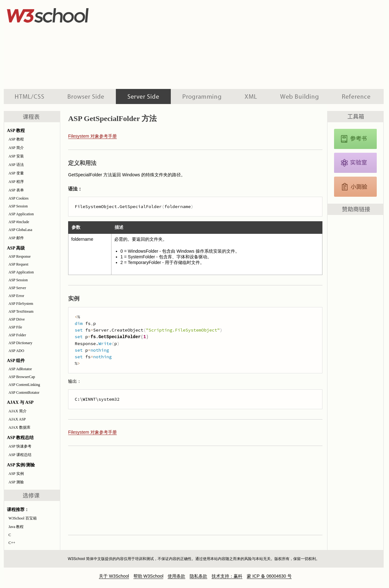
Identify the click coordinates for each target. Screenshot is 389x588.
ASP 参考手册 (355, 139)
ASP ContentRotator (24, 393)
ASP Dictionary (20, 343)
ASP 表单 (16, 190)
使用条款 (176, 576)
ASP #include (19, 222)
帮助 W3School (149, 576)
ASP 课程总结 (20, 455)
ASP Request (18, 264)
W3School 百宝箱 (23, 518)
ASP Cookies (19, 198)
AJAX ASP (17, 419)
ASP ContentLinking (24, 385)
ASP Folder (17, 335)
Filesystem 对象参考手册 (92, 136)
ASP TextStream (21, 311)
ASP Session (18, 206)
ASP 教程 (16, 139)
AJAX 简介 (18, 411)
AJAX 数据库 (19, 427)
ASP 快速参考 (20, 446)
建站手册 (299, 96)
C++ (12, 543)
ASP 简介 (16, 148)
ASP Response (20, 256)
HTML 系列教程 (30, 96)
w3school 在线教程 (62, 14)
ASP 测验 (16, 482)
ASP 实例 (16, 474)
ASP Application (21, 214)
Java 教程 (16, 527)
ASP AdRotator (20, 369)
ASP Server (17, 288)
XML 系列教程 (251, 96)
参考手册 (357, 96)
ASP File (15, 327)
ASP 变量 (16, 173)
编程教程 (202, 96)
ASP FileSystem (21, 304)
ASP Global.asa (20, 230)
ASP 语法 (16, 165)
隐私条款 (198, 576)
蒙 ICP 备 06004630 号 (269, 576)
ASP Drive (17, 319)
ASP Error (16, 296)
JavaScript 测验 (355, 187)
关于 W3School (114, 576)
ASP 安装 (16, 156)
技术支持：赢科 (227, 576)
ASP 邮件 (16, 238)
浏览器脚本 (86, 96)
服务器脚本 (143, 96)
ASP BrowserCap (22, 377)
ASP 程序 (16, 182)
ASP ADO (16, 351)
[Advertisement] (181, 44)
